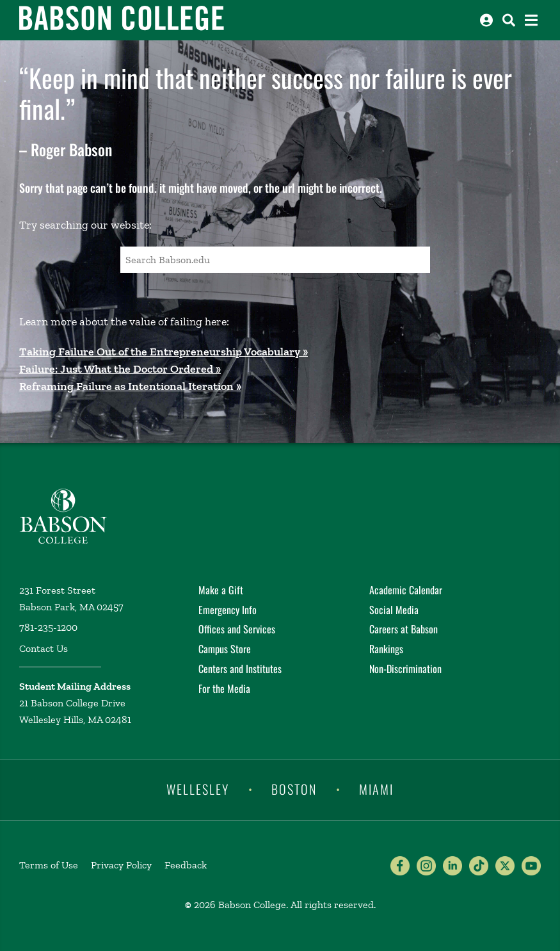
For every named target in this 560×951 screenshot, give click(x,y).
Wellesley (198, 789)
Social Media (394, 610)
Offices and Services (237, 629)
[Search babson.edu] (509, 20)
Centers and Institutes (240, 669)
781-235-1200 (48, 627)
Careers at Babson (404, 629)
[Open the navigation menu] (531, 20)
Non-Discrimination (405, 669)
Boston (294, 789)
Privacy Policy (121, 865)
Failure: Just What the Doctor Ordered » (120, 369)
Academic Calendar (406, 590)
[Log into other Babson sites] (486, 20)
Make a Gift (221, 590)
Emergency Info (228, 610)
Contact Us (44, 648)
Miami (376, 789)
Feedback (186, 865)
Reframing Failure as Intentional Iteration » (130, 386)
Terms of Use (49, 865)
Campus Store (225, 649)
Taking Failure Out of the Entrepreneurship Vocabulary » (164, 352)
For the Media (224, 688)
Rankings (386, 649)
